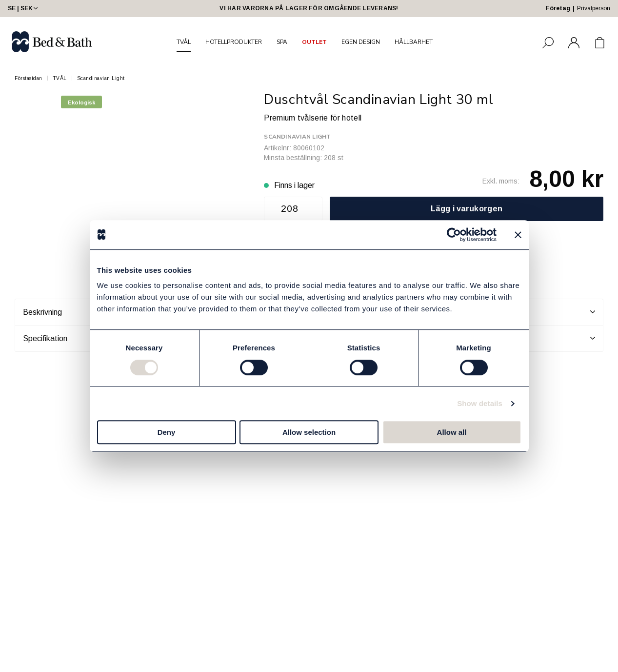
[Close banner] (518, 235)
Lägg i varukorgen (467, 209)
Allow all (452, 432)
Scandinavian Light (101, 78)
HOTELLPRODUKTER (234, 42)
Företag (558, 8)
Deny (167, 432)
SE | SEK (24, 8)
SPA (282, 42)
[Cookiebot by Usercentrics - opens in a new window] (454, 235)
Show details (480, 403)
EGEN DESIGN (361, 42)
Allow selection (309, 432)
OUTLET (314, 42)
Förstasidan (29, 78)
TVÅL (184, 42)
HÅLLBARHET (414, 42)
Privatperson (594, 8)
